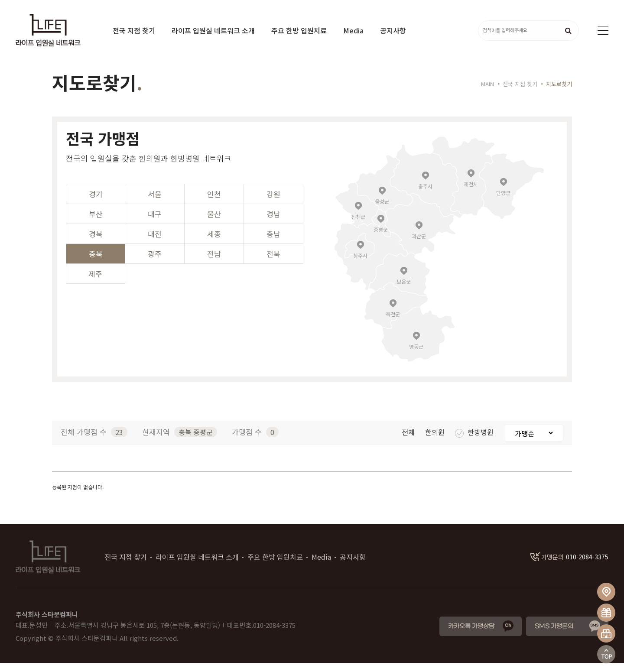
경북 (96, 243)
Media (353, 30)
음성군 (382, 210)
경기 (96, 203)
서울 (155, 203)
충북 (96, 263)
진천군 (358, 225)
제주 (95, 283)
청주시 (360, 264)
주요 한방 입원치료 (299, 30)
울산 (214, 223)
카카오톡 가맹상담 (471, 635)
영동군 (416, 355)
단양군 (503, 201)
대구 (155, 223)
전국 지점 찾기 (134, 30)
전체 (409, 441)
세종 (214, 243)
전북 (273, 263)
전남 (214, 263)
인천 (214, 203)
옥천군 (393, 323)
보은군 (404, 290)
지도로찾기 (559, 93)
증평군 (381, 238)
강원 (273, 203)
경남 (273, 223)
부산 (96, 223)
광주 (155, 263)
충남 (273, 243)
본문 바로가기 (0, 0)
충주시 (425, 195)
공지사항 (393, 30)
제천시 (471, 193)
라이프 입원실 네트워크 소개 (213, 30)
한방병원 (475, 441)
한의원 (436, 441)
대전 (155, 243)
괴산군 (419, 245)
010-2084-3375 (569, 566)
